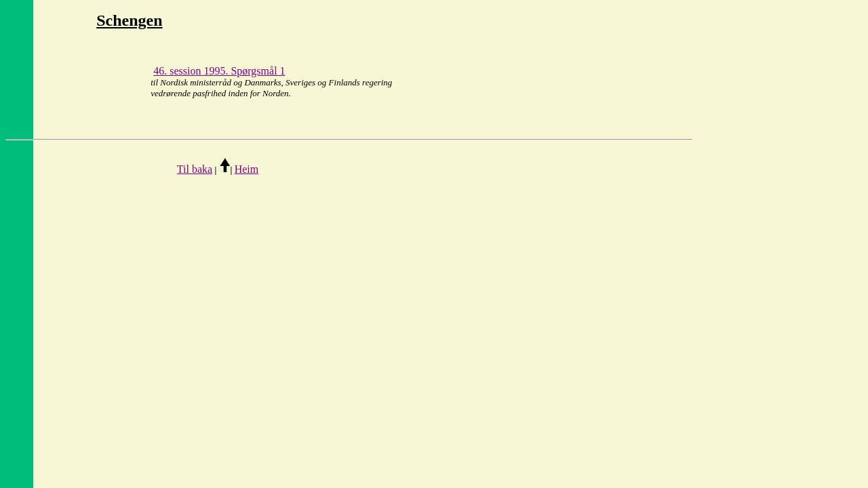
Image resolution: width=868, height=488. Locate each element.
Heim (247, 169)
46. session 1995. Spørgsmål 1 (219, 71)
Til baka (195, 169)
